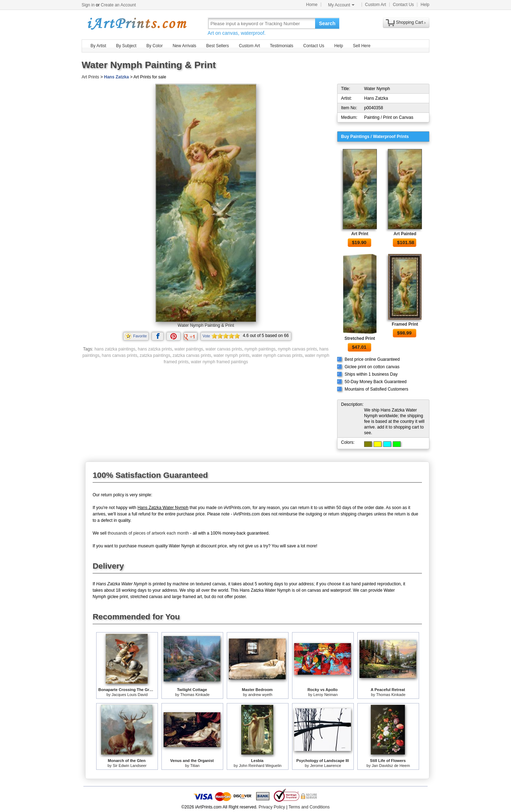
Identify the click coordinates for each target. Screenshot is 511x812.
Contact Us (403, 5)
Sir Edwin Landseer (130, 766)
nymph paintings (260, 349)
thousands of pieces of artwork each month (148, 533)
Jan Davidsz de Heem (391, 766)
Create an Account (118, 5)
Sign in (88, 5)
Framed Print (405, 324)
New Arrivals (184, 46)
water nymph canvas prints (277, 355)
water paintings (189, 349)
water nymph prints (232, 355)
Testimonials (281, 46)
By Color (154, 46)
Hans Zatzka (116, 77)
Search (327, 23)
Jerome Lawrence (326, 766)
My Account (341, 5)
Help (425, 5)
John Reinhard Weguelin (260, 766)
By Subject (126, 46)
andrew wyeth (260, 695)
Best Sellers (218, 46)
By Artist (98, 46)
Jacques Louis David (130, 695)
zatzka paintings (155, 355)
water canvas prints (224, 349)
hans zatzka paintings (115, 349)
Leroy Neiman (325, 695)
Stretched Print (360, 338)
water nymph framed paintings (219, 362)
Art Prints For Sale (137, 23)
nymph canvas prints (297, 349)
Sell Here (362, 46)
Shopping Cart (410, 22)
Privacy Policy (272, 807)
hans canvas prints (120, 355)
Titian (195, 766)
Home (312, 5)
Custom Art (376, 5)
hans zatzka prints (155, 349)
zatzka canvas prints (192, 355)
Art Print (360, 234)
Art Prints (90, 77)
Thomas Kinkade (195, 695)
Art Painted (405, 234)
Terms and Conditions (309, 807)
